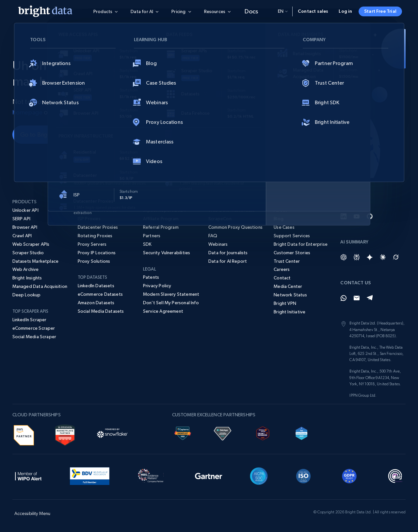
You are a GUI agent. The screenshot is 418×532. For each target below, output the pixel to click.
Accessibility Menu (32, 513)
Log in (345, 11)
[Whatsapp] (344, 298)
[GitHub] (370, 216)
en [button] (283, 11)
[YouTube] (357, 216)
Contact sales (313, 11)
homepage (28, 112)
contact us (67, 112)
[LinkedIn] (344, 216)
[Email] (357, 298)
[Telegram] (370, 298)
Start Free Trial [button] (380, 11)
